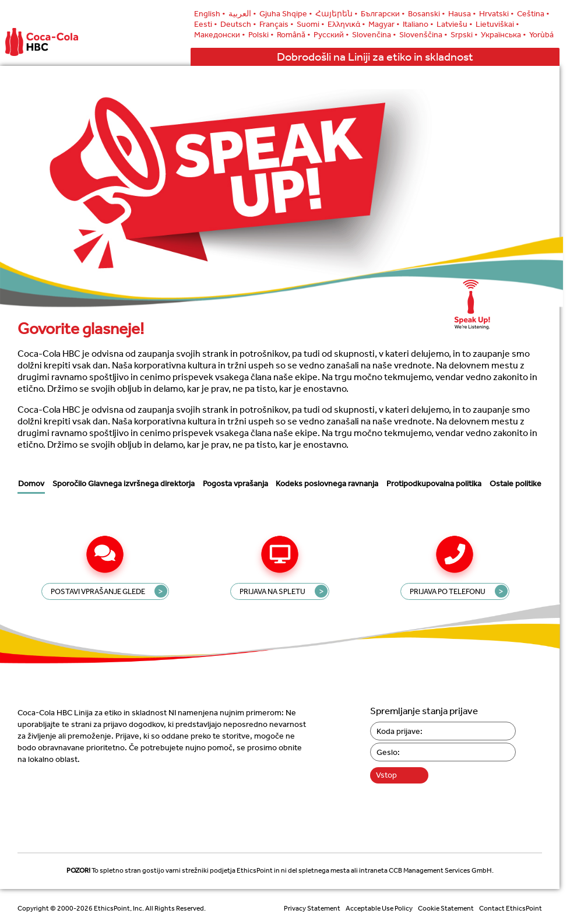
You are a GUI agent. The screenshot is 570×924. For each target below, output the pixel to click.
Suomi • (311, 24)
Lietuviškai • (497, 24)
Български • (383, 13)
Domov (31, 483)
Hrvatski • (497, 13)
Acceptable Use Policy (379, 908)
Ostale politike (516, 486)
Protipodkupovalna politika (434, 483)
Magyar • (384, 24)
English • (210, 13)
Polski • (261, 34)
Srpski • (464, 34)
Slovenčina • (374, 34)
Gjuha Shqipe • (286, 13)
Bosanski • (427, 13)
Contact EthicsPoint (511, 908)
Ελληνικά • (346, 24)
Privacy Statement (312, 908)
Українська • (504, 34)
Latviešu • (455, 24)
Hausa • (462, 13)
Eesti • (206, 24)
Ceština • (533, 13)
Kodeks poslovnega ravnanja (327, 483)
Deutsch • (238, 24)
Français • (277, 24)
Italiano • (418, 24)
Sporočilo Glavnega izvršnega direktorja (124, 483)
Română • (294, 34)
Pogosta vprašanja (235, 483)
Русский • (331, 34)
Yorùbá (541, 34)
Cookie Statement (446, 908)
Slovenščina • (423, 34)
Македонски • (220, 34)
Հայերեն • (337, 13)
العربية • (242, 13)
